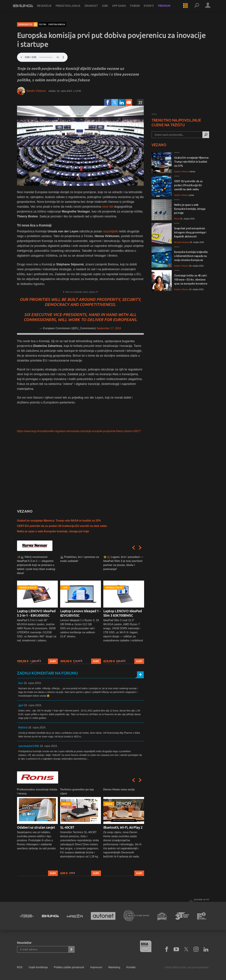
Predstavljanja (72, 9)
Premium (168, 9)
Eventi (153, 9)
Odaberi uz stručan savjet (36, 827)
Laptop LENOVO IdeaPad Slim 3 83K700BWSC (123, 613)
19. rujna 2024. (33, 683)
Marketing (114, 967)
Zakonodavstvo (25, 24)
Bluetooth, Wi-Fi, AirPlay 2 (123, 827)
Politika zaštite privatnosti (69, 967)
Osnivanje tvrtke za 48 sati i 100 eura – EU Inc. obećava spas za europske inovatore (191, 280)
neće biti (108, 207)
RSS (20, 967)
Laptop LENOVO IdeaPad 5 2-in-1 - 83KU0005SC (36, 613)
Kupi (53, 661)
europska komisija (57, 24)
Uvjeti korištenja (38, 967)
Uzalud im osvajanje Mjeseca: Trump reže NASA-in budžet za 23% (59, 521)
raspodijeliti (110, 231)
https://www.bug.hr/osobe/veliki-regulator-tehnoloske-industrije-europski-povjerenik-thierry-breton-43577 (79, 431)
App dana (123, 9)
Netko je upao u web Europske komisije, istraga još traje (53, 531)
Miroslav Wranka (182, 242)
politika (42, 24)
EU (36, 24)
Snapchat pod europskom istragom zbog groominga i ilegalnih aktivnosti (190, 232)
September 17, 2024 (109, 328)
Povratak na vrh (202, 899)
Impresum (96, 967)
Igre (109, 9)
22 (140, 102)
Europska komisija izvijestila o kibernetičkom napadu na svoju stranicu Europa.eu (191, 256)
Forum (139, 9)
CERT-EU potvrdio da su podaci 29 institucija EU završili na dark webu (62, 526)
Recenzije (49, 9)
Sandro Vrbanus (36, 91)
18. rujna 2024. (33, 705)
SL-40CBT (67, 827)
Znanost (95, 9)
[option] (37, 609)
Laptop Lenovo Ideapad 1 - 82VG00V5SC (80, 613)
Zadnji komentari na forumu (48, 673)
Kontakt (131, 967)
